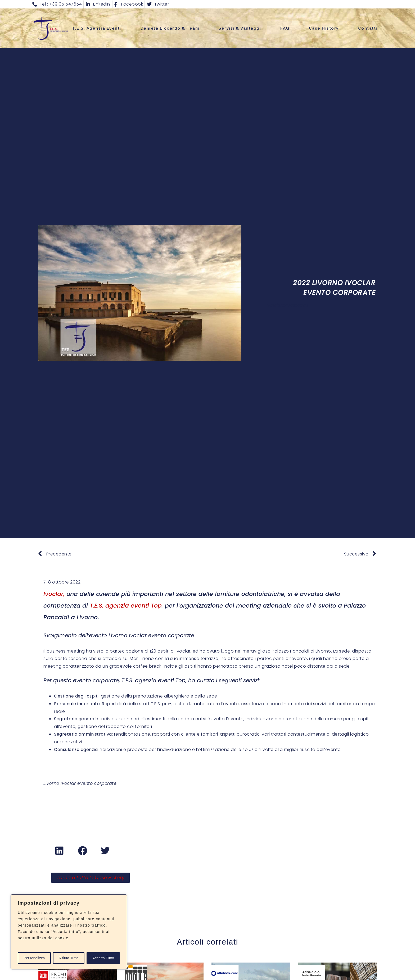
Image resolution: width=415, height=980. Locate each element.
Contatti (368, 28)
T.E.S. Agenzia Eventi (97, 28)
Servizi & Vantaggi (240, 28)
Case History (324, 28)
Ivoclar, (54, 594)
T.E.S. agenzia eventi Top (126, 606)
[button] (60, 850)
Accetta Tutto (103, 958)
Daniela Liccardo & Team (170, 28)
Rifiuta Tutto (69, 958)
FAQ (285, 28)
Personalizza (34, 958)
